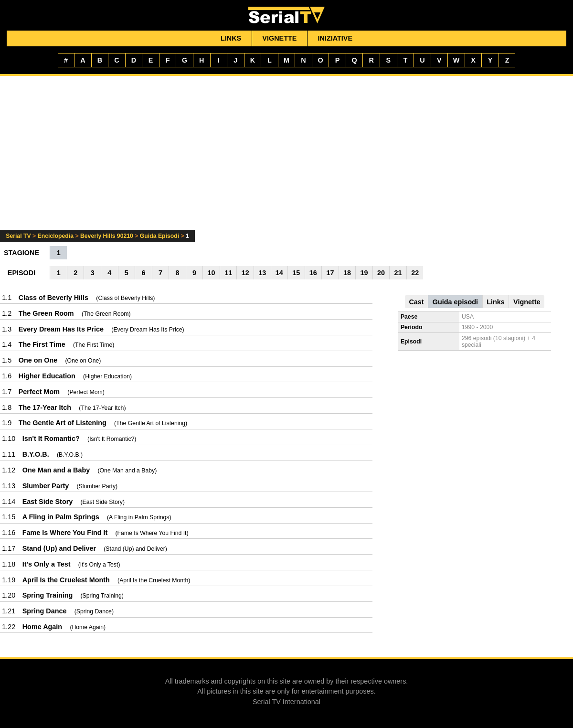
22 (415, 273)
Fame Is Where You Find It (65, 533)
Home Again (42, 627)
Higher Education (47, 376)
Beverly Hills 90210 (107, 236)
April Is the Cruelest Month (66, 580)
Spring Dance (45, 611)
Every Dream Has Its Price (61, 329)
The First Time (42, 344)
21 (398, 273)
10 (212, 273)
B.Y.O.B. (36, 454)
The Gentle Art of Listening (63, 423)
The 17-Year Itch (45, 407)
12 (245, 273)
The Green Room (46, 313)
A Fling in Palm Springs (61, 517)
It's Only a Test (47, 564)
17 (330, 273)
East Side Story (48, 502)
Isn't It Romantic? (51, 439)
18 (347, 273)
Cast (416, 302)
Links (231, 38)
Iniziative (335, 38)
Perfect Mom (39, 392)
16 (313, 273)
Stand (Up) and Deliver (59, 548)
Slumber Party (46, 486)
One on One (38, 360)
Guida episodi (455, 302)
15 (296, 273)
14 (279, 273)
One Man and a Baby (56, 470)
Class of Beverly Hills (53, 298)
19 (364, 273)
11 (228, 273)
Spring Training (48, 595)
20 (381, 273)
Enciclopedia (56, 236)
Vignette (279, 38)
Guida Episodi (159, 236)
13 (262, 273)
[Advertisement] (286, 159)
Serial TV (18, 236)
